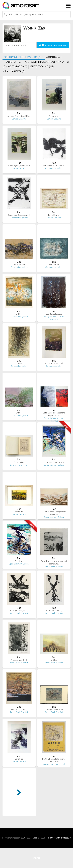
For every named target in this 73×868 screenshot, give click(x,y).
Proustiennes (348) (19, 660)
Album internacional (54, 363)
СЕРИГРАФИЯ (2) (14, 71)
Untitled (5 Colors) (19, 709)
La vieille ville (54, 215)
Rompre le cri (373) (54, 610)
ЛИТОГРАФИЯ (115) (42, 67)
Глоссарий (55, 838)
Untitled (19, 314)
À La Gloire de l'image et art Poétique (54, 513)
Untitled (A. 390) (19, 264)
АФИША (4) (53, 57)
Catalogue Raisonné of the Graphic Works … (54, 414)
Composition (19, 462)
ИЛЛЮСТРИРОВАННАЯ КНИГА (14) (47, 62)
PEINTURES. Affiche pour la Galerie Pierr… (54, 760)
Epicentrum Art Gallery (54, 465)
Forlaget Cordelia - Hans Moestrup (54, 318)
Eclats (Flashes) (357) (19, 610)
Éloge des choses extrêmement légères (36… (54, 562)
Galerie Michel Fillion (19, 465)
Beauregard (54, 116)
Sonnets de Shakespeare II (19, 215)
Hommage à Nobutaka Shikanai (19, 116)
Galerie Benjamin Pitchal (54, 764)
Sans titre (19, 512)
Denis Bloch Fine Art (54, 566)
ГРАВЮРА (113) (12, 62)
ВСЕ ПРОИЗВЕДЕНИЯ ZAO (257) (23, 57)
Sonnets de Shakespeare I (54, 166)
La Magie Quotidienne (54, 709)
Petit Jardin (54, 264)
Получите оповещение (53, 45)
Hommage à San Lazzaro (54, 462)
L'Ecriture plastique (54, 314)
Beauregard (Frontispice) (19, 166)
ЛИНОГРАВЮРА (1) (15, 67)
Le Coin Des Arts (19, 119)
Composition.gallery (54, 168)
